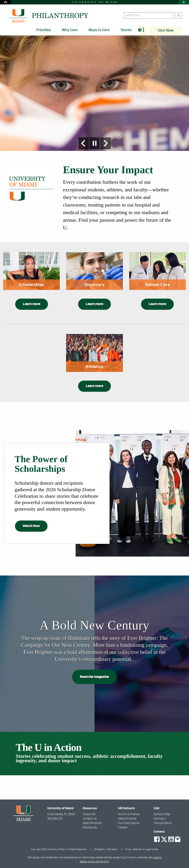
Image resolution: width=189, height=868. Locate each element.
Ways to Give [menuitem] (99, 30)
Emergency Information (106, 850)
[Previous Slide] (84, 143)
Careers (123, 828)
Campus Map (162, 814)
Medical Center (127, 819)
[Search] (179, 15)
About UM (89, 814)
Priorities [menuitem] (44, 30)
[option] (94, 93)
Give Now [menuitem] (166, 31)
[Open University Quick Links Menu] (184, 2)
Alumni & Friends (129, 814)
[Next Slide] (106, 143)
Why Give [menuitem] (70, 30)
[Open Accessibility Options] (5, 2)
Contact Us (90, 819)
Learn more (32, 304)
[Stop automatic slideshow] (95, 143)
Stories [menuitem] (126, 30)
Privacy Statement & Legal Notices (142, 850)
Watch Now (31, 526)
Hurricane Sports (129, 823)
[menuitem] (143, 31)
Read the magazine (94, 677)
